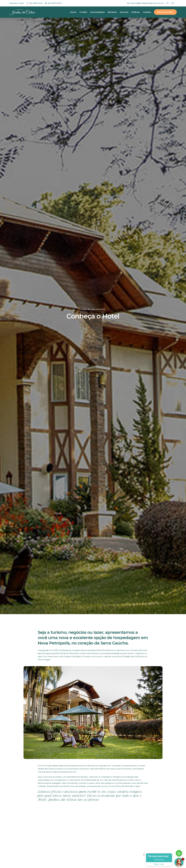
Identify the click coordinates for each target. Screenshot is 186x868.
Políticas (136, 12)
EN (173, 3)
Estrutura (112, 12)
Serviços (124, 12)
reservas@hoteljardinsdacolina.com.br (147, 3)
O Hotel (83, 12)
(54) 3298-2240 (36, 3)
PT (168, 3)
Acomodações (97, 12)
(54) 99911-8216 (55, 3)
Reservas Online (165, 12)
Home (73, 12)
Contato (147, 12)
